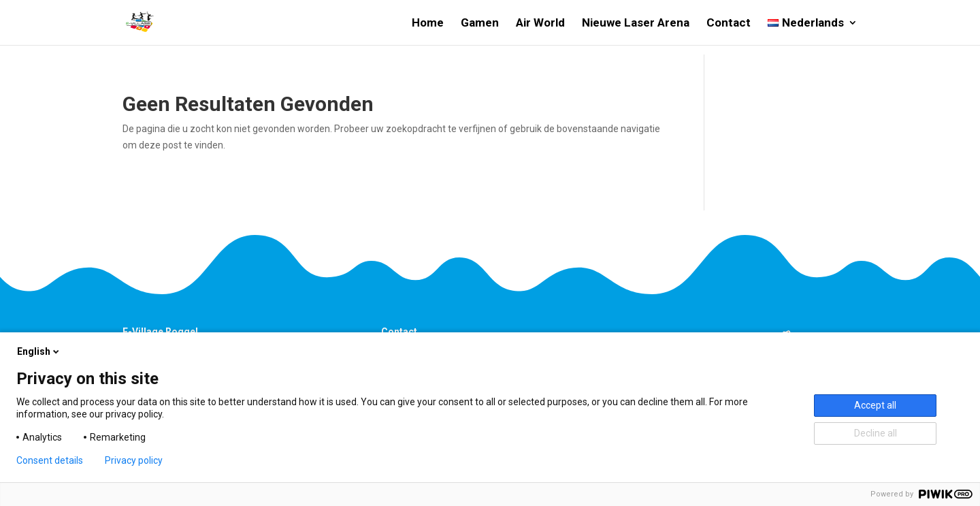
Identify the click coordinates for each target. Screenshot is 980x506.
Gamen (480, 23)
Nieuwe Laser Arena (636, 23)
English (39, 351)
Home (428, 23)
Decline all (876, 433)
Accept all (875, 405)
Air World (540, 23)
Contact (729, 23)
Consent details (50, 460)
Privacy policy (134, 460)
